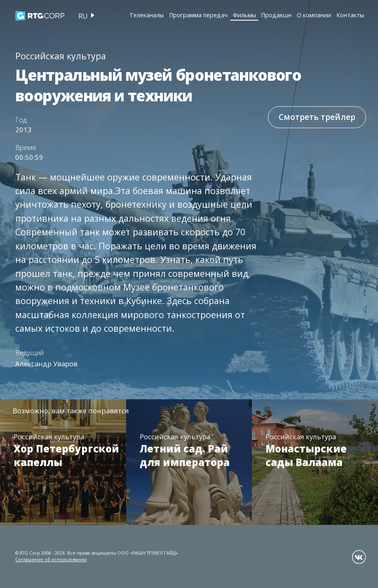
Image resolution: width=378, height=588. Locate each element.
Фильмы (244, 15)
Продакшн (276, 15)
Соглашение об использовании (51, 560)
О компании (314, 15)
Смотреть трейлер (317, 117)
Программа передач (198, 15)
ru (83, 16)
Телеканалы (147, 15)
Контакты (350, 15)
